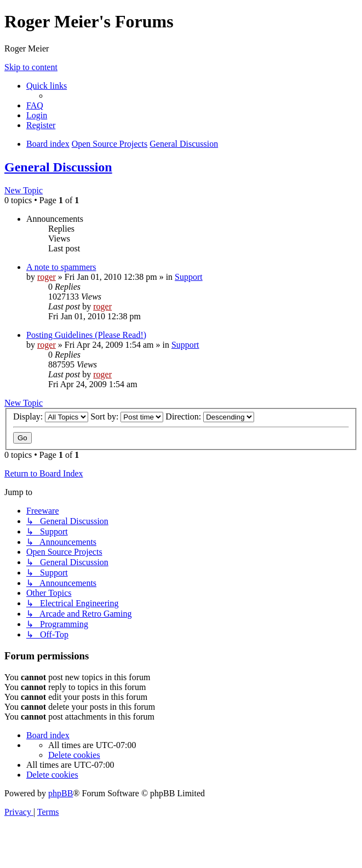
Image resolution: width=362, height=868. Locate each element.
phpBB (61, 793)
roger (47, 277)
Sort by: (127, 416)
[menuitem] (35, 105)
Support (189, 277)
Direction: (210, 416)
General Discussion (58, 167)
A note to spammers (61, 267)
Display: (51, 416)
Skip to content (31, 67)
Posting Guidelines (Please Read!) (86, 335)
